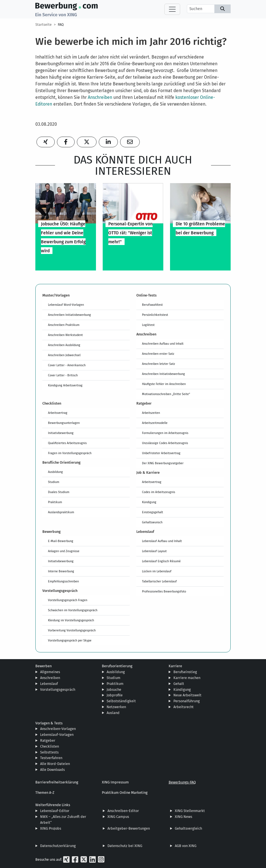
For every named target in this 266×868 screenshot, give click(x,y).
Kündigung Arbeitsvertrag (65, 385)
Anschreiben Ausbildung (64, 345)
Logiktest (148, 325)
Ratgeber (48, 740)
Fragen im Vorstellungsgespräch (70, 453)
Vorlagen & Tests (49, 723)
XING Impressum (115, 782)
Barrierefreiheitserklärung (57, 782)
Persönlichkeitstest (155, 315)
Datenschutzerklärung (58, 846)
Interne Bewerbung (61, 571)
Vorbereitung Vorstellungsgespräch (72, 630)
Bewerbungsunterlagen (64, 423)
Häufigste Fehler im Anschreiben (164, 384)
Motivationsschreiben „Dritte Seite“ (166, 394)
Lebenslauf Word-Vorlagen (66, 305)
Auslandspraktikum (61, 512)
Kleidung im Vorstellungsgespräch (71, 620)
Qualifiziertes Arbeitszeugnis (67, 443)
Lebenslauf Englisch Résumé (161, 561)
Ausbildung (55, 472)
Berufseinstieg (185, 672)
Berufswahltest (152, 305)
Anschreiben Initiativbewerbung (69, 315)
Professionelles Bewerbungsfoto (164, 591)
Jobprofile (115, 695)
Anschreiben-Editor (123, 811)
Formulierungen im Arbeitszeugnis (165, 433)
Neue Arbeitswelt (187, 695)
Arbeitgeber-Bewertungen (129, 828)
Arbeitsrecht (184, 707)
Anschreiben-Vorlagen (58, 729)
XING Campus (118, 817)
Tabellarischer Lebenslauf (159, 581)
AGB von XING (186, 846)
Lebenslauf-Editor (55, 811)
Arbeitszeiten (151, 413)
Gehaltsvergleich (188, 828)
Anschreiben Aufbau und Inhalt (163, 344)
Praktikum (55, 502)
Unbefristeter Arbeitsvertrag (161, 453)
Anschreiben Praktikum (64, 325)
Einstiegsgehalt (153, 512)
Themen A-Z (45, 793)
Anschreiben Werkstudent (65, 335)
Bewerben (43, 666)
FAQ (61, 25)
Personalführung (187, 701)
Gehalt (179, 684)
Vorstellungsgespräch (58, 690)
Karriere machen (187, 678)
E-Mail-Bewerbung (61, 541)
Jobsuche (114, 690)
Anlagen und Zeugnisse (64, 551)
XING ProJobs (51, 828)
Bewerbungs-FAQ (182, 782)
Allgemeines (50, 672)
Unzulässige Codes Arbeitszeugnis (165, 443)
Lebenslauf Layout (154, 551)
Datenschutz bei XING (125, 846)
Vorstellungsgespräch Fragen (68, 600)
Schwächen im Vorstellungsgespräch (73, 610)
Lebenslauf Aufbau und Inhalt (162, 541)
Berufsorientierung (117, 666)
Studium (54, 482)
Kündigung (149, 502)
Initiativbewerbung (61, 433)
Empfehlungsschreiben (63, 581)
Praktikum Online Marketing (125, 793)
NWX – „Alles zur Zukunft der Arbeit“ (63, 820)
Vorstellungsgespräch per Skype (70, 640)
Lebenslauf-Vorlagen (57, 735)
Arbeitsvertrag (58, 413)
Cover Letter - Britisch (63, 375)
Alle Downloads (52, 770)
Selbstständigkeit (121, 701)
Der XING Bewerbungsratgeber (163, 463)
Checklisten (50, 746)
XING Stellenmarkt (190, 811)
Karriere (175, 666)
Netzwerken (116, 707)
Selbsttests (49, 752)
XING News (184, 817)
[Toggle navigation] (172, 9)
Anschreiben (100, 97)
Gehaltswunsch (152, 522)
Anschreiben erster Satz (158, 354)
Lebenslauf (49, 684)
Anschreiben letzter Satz (159, 364)
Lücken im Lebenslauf (157, 571)
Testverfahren (51, 758)
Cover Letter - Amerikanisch (67, 365)
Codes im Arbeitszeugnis (159, 492)
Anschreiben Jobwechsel (64, 355)
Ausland (113, 713)
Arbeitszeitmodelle (155, 423)
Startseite (43, 25)
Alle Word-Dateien (55, 764)
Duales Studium (59, 492)
